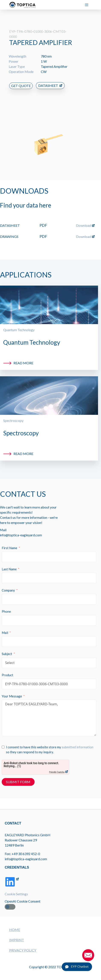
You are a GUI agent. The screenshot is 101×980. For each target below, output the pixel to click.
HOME (15, 930)
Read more (23, 358)
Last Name (9, 564)
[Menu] (88, 5)
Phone (6, 606)
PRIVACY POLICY (23, 950)
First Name (10, 543)
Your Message (12, 691)
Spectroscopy (13, 415)
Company (8, 585)
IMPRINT (17, 940)
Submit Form (18, 777)
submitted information (78, 742)
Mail (5, 627)
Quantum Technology (19, 325)
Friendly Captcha (57, 767)
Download (84, 220)
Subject (7, 649)
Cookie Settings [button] (16, 894)
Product (7, 670)
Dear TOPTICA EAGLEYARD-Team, (49, 713)
